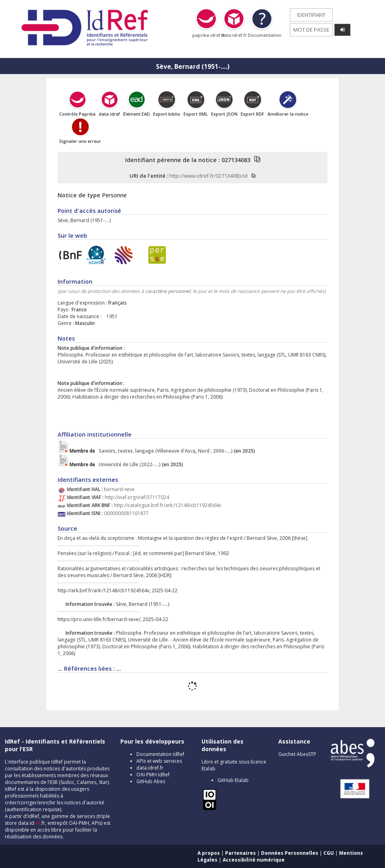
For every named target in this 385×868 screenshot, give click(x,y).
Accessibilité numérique (254, 860)
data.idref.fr (150, 768)
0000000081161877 (126, 513)
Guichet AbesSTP (297, 754)
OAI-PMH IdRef (153, 775)
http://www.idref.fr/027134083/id (208, 176)
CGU (329, 853)
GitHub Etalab (233, 780)
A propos (209, 853)
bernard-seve (119, 489)
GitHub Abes (151, 781)
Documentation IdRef (160, 754)
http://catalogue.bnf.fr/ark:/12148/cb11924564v (168, 505)
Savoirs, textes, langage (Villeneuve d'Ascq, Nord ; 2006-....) (152, 451)
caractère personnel (168, 291)
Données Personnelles (290, 853)
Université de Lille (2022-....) (116, 464)
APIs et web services (159, 761)
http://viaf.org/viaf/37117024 (137, 497)
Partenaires (240, 853)
